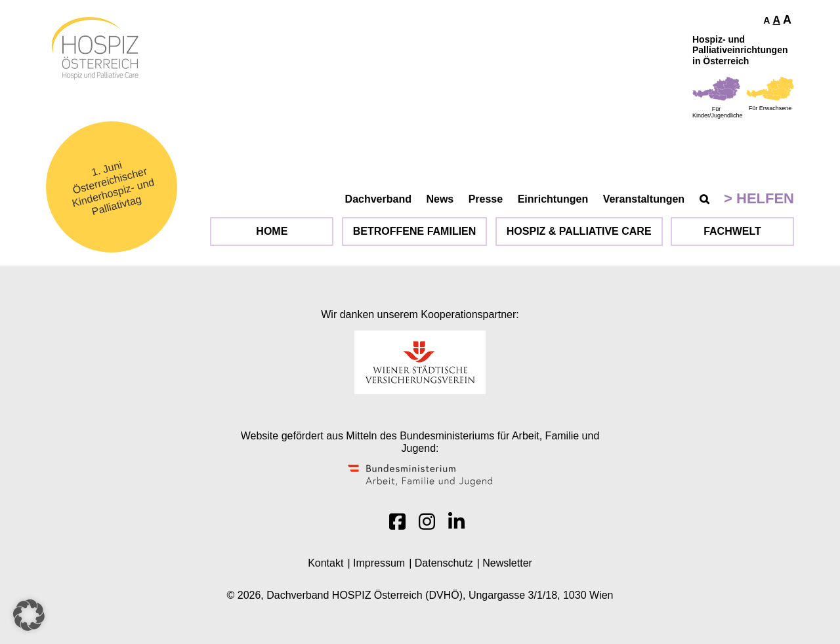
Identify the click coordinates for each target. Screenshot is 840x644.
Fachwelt (732, 231)
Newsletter (507, 563)
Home (272, 231)
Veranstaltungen (644, 199)
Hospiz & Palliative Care (579, 231)
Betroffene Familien (415, 231)
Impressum (379, 563)
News (440, 199)
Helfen (765, 198)
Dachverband (378, 199)
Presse (486, 199)
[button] (29, 615)
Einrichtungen (553, 199)
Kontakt (325, 563)
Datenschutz (444, 563)
